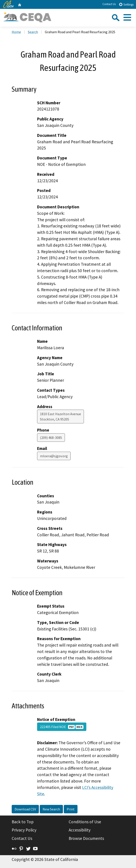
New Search (51, 809)
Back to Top (23, 822)
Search (33, 32)
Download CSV (25, 809)
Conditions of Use (85, 822)
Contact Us (109, 4)
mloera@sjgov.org (54, 456)
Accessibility (80, 830)
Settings (126, 4)
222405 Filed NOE (62, 727)
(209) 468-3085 (51, 438)
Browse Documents (86, 838)
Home (16, 32)
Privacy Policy (24, 830)
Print (71, 809)
